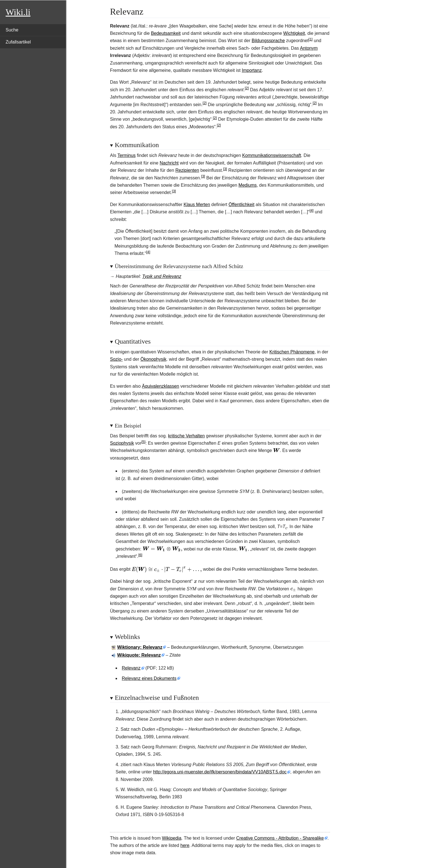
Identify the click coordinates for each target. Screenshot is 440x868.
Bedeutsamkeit (166, 33)
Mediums (248, 185)
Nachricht (169, 163)
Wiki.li (18, 12)
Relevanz (131, 668)
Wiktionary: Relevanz (140, 647)
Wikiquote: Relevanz (139, 655)
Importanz (252, 70)
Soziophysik (122, 443)
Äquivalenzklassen (161, 386)
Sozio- (116, 359)
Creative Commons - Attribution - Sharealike (280, 838)
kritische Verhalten (186, 436)
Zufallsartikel (18, 42)
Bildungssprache (268, 41)
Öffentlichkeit (241, 205)
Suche (12, 30)
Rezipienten (187, 170)
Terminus (126, 155)
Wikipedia (172, 838)
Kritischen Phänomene (292, 352)
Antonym (309, 48)
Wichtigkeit (294, 33)
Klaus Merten (197, 205)
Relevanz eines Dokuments (149, 678)
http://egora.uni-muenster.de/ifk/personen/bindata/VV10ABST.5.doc (220, 772)
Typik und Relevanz (162, 276)
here (185, 845)
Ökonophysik (154, 359)
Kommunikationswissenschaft (272, 155)
